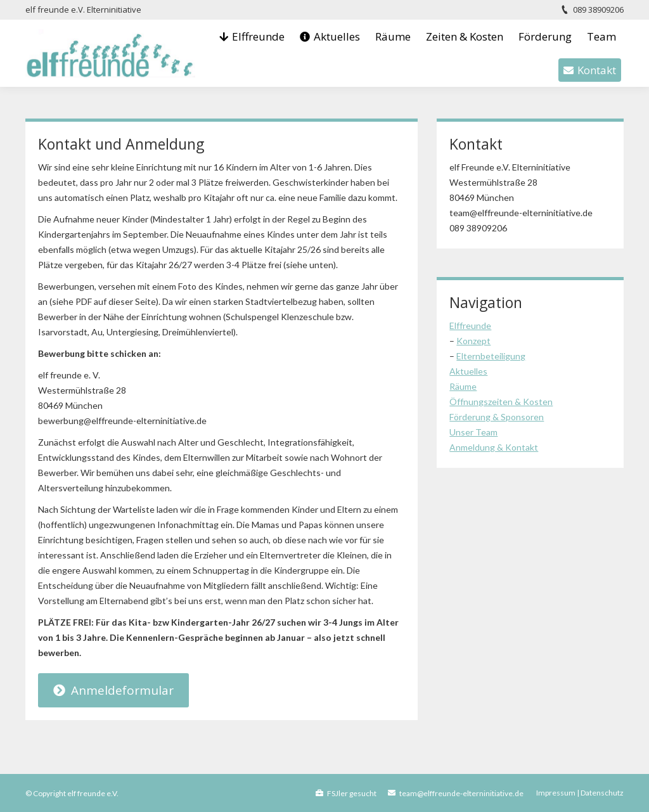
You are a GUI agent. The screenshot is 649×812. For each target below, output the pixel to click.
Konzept (473, 341)
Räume (463, 386)
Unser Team (473, 432)
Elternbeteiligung (491, 356)
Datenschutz (602, 793)
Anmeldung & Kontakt (494, 447)
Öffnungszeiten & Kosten (501, 402)
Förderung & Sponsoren (497, 417)
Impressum (556, 793)
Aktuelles (468, 371)
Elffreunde (470, 325)
